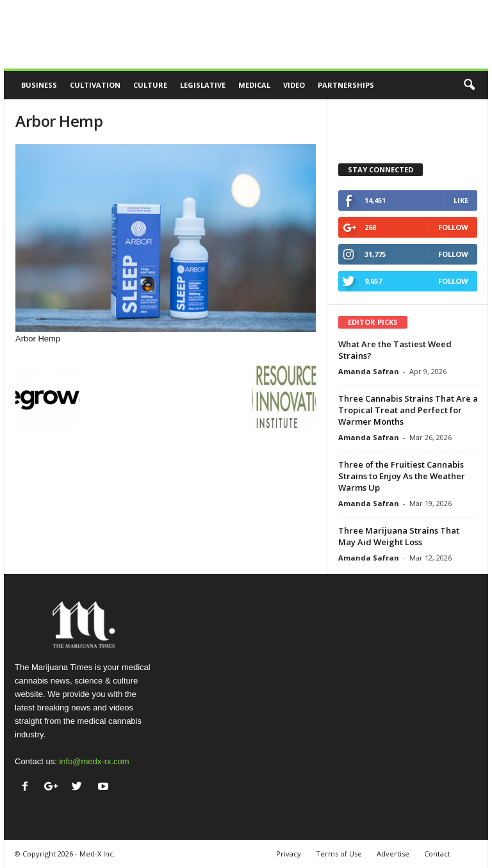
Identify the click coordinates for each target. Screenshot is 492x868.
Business (39, 85)
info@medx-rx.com (94, 761)
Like (461, 200)
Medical (254, 85)
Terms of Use (339, 854)
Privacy (289, 854)
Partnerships (346, 85)
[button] (469, 85)
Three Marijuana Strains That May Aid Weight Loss (399, 536)
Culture (150, 85)
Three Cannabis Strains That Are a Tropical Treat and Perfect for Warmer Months (408, 410)
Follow (453, 227)
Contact (437, 854)
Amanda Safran (369, 371)
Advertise (393, 854)
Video (294, 85)
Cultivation (95, 85)
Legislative (203, 85)
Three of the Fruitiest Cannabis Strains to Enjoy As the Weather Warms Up (402, 476)
